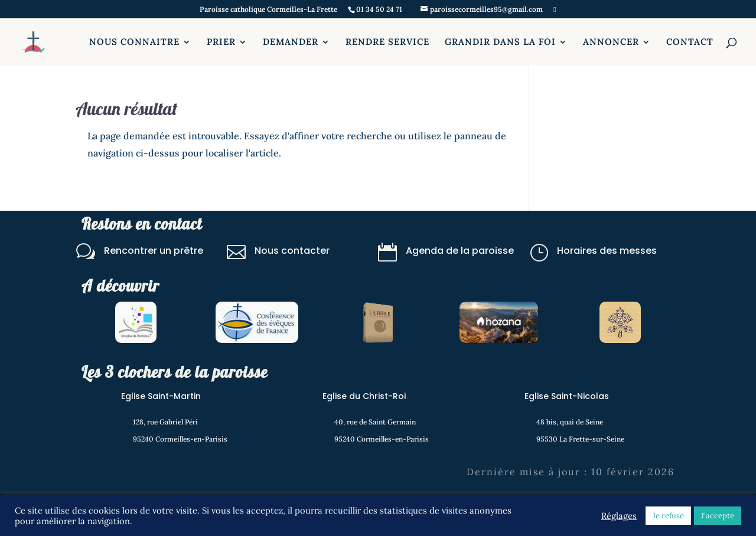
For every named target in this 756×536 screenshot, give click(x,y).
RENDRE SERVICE (387, 43)
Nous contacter (292, 251)
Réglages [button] (619, 516)
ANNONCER (611, 43)
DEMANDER (291, 43)
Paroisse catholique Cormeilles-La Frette (268, 10)
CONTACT (690, 43)
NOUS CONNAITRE (134, 43)
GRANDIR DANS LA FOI (500, 43)
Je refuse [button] (668, 516)
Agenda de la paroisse (460, 251)
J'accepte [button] (718, 516)
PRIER (221, 43)
